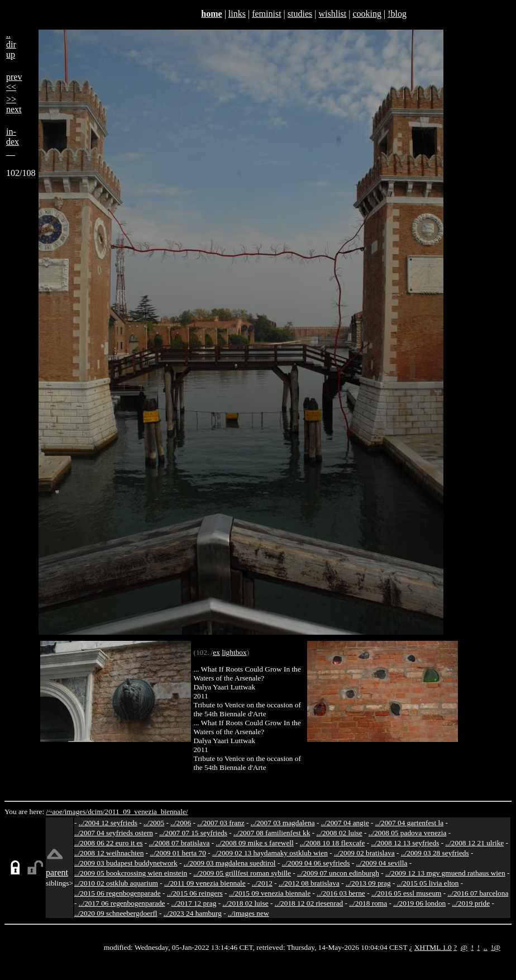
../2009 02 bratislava (364, 853)
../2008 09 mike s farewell (255, 843)
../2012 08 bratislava (309, 883)
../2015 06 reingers (195, 893)
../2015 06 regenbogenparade (118, 893)
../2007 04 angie (345, 823)
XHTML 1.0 (433, 947)
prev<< (14, 82)
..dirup (11, 44)
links (237, 14)
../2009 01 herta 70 (178, 853)
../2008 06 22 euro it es (109, 843)
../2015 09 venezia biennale (270, 893)
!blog (397, 14)
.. (486, 947)
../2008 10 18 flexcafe (333, 843)
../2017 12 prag (194, 903)
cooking (367, 14)
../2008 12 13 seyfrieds (405, 843)
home (211, 14)
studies (300, 14)
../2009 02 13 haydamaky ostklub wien (270, 853)
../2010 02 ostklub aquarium (116, 883)
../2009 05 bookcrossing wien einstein (131, 873)
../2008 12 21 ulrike (474, 843)
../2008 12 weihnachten (109, 853)
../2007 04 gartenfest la (410, 823)
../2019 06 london (419, 903)
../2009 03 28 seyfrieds (435, 853)
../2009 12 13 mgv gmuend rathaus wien (445, 873)
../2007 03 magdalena (283, 823)
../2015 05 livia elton (428, 883)
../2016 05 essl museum (407, 893)
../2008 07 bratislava (180, 843)
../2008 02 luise (340, 833)
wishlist (332, 14)
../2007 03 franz (221, 823)
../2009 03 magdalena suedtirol (230, 863)
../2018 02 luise (245, 903)
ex (216, 652)
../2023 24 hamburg (193, 913)
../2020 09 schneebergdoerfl (116, 913)
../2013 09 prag (368, 883)
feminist (266, 14)
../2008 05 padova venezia (408, 833)
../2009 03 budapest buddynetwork (126, 863)
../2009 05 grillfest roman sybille (242, 873)
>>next (14, 104)
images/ (76, 812)
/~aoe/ (56, 812)
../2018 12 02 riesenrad (309, 903)
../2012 (262, 883)
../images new (249, 913)
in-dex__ (13, 142)
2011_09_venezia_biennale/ (146, 812)
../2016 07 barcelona (478, 893)
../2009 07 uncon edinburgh (338, 873)
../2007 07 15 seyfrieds (193, 833)
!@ (496, 947)
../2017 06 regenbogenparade (122, 903)
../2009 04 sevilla (382, 863)
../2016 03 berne (341, 893)
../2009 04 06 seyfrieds (316, 863)
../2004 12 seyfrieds (108, 823)
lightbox (234, 652)
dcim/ (96, 812)
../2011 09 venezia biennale (205, 883)
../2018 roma (368, 903)
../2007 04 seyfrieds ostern (114, 833)
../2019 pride (471, 903)
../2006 (181, 823)
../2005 (154, 823)
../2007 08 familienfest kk (272, 833)
